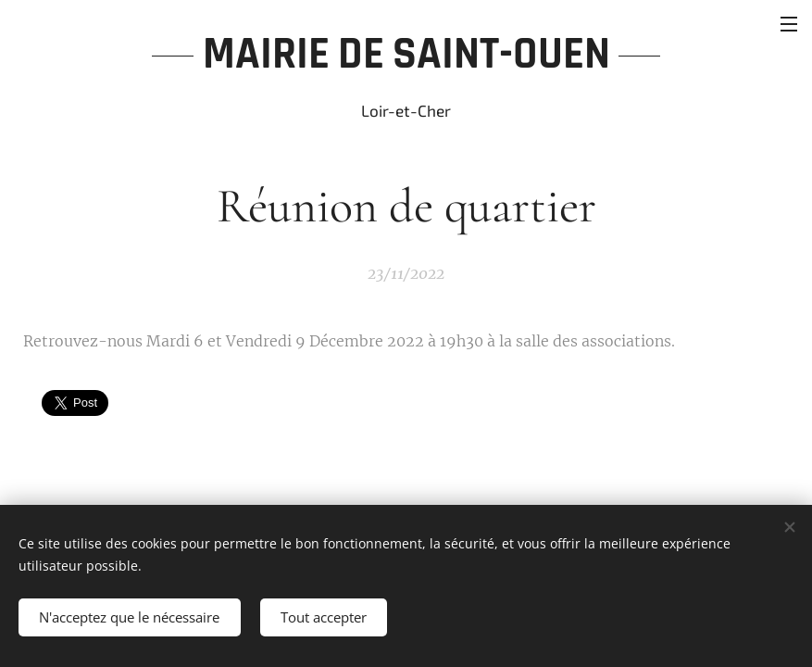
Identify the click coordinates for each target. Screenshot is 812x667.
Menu (789, 24)
